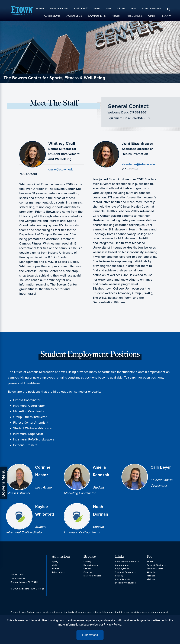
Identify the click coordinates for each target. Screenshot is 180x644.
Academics (74, 18)
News (109, 9)
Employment (122, 569)
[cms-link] (28, 561)
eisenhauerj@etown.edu (138, 164)
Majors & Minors (92, 576)
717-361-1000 (17, 575)
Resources (134, 18)
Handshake (32, 383)
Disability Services (126, 583)
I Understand (90, 635)
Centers (88, 572)
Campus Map (122, 565)
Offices (88, 569)
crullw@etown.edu (61, 169)
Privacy (119, 576)
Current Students (156, 565)
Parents (151, 576)
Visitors (151, 579)
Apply (166, 16)
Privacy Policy (112, 625)
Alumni (97, 9)
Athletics (121, 9)
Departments (91, 565)
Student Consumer (126, 572)
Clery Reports (123, 579)
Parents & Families (59, 9)
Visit (152, 16)
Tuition (56, 569)
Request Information (151, 9)
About (116, 18)
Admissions (52, 18)
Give (134, 9)
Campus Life (97, 18)
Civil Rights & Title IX (127, 562)
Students (40, 9)
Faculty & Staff (81, 9)
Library (87, 562)
